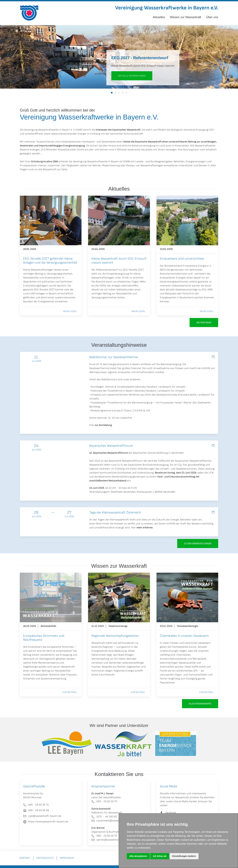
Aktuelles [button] (159, 17)
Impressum (67, 858)
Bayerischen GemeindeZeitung (150, 453)
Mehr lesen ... (71, 311)
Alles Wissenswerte (200, 704)
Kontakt (25, 858)
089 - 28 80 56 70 (104, 801)
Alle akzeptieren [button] (138, 856)
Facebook (171, 813)
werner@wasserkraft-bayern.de (112, 840)
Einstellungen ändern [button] (184, 856)
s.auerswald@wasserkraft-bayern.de (115, 821)
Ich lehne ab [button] (160, 856)
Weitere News (204, 323)
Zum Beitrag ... (70, 692)
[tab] (112, 93)
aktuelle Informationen (132, 76)
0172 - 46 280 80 (104, 817)
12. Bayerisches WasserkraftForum (109, 453)
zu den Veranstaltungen (198, 543)
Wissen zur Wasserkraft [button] (186, 17)
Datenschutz (45, 858)
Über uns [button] (212, 17)
